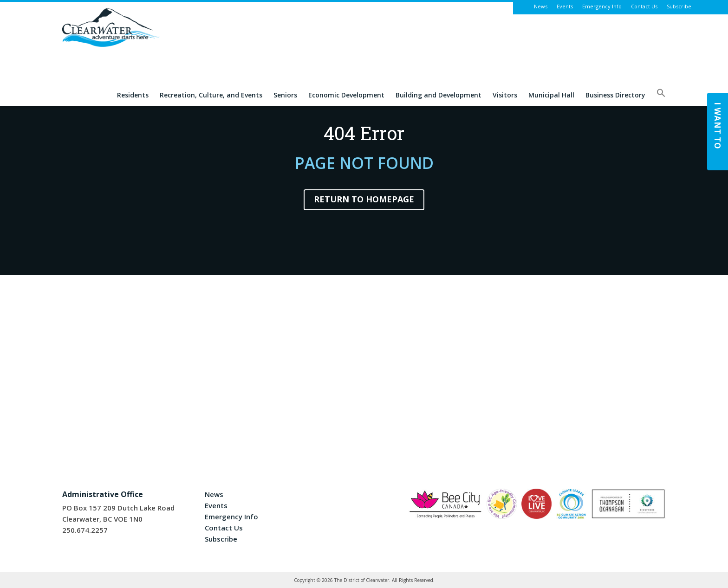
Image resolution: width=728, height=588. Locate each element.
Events (565, 6)
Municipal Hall (551, 95)
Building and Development (439, 95)
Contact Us (644, 6)
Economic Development (346, 95)
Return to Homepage (364, 199)
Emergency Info (602, 6)
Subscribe (679, 6)
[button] (661, 97)
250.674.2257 (85, 530)
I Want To (718, 126)
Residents (133, 95)
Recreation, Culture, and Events (211, 95)
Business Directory (615, 95)
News (541, 6)
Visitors (505, 95)
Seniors (285, 95)
